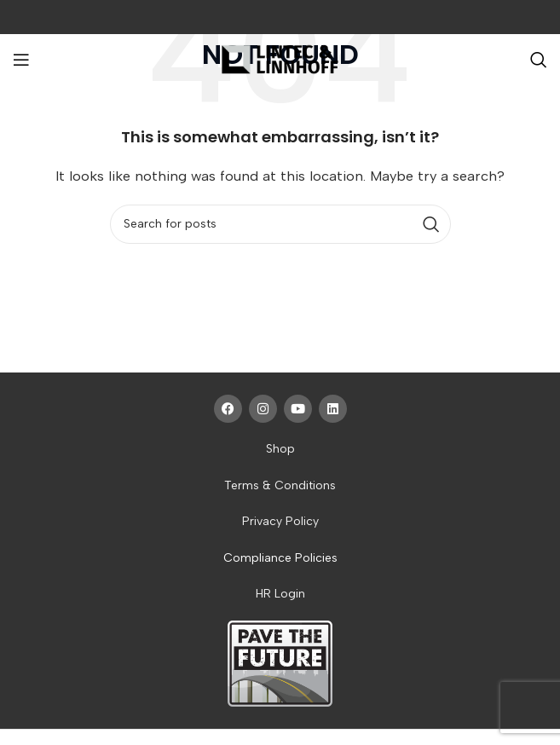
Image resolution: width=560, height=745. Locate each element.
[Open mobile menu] (21, 60)
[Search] (539, 60)
